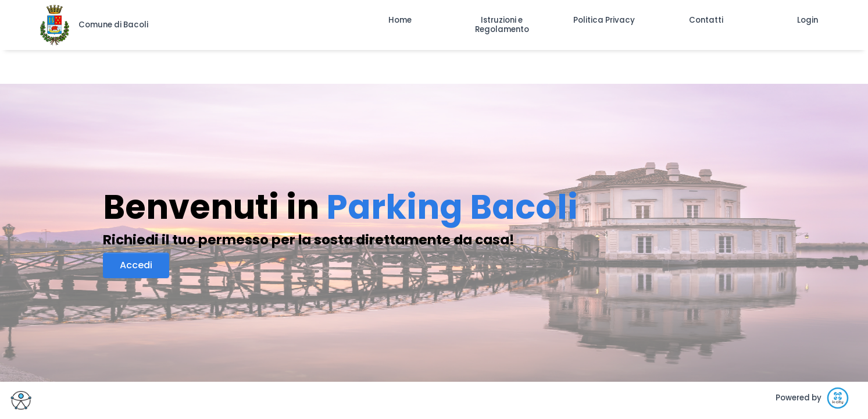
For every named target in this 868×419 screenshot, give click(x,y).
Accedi (136, 265)
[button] (400, 20)
